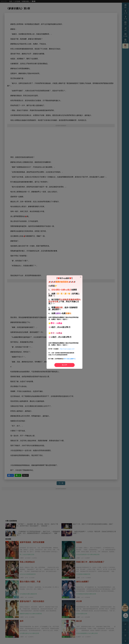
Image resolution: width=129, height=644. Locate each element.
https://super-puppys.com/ (67, 349)
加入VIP (64, 365)
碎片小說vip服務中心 (70, 359)
